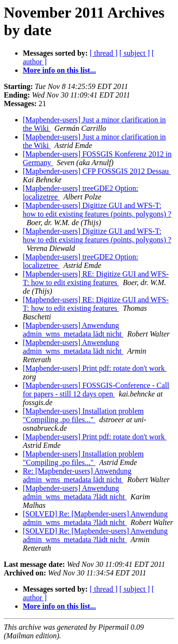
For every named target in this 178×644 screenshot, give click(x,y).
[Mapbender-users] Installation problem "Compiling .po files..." (83, 415)
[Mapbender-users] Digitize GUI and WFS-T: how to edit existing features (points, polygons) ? (97, 210)
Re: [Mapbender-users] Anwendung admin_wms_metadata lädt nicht (77, 475)
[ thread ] (104, 53)
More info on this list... (59, 70)
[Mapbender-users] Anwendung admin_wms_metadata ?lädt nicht (75, 492)
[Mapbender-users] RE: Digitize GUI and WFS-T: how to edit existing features (96, 278)
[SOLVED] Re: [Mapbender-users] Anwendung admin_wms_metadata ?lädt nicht (95, 518)
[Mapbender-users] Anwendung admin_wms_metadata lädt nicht (73, 330)
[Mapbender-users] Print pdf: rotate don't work (95, 368)
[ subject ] (135, 53)
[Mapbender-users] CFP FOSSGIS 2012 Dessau (97, 171)
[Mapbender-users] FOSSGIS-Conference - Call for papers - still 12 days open (96, 390)
